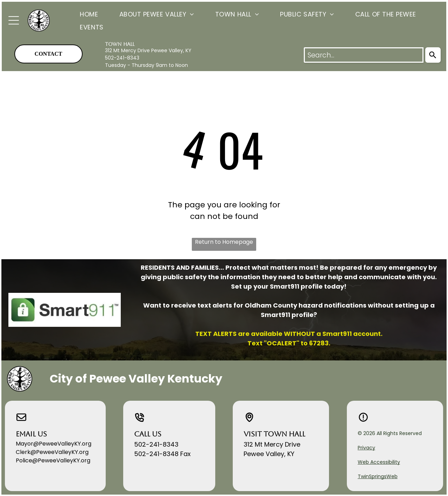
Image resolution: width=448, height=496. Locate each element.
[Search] (433, 55)
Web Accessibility (379, 462)
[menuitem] (78, 14)
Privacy (366, 448)
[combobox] (364, 55)
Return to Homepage (224, 242)
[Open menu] (14, 20)
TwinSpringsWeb (378, 476)
